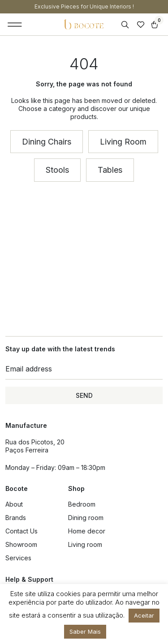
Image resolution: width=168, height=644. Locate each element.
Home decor (87, 531)
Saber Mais (85, 631)
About (14, 504)
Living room (85, 544)
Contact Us (22, 531)
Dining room (86, 518)
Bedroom (82, 504)
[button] (15, 25)
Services (18, 558)
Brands (16, 518)
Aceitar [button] (144, 615)
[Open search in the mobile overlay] (126, 25)
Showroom (21, 544)
